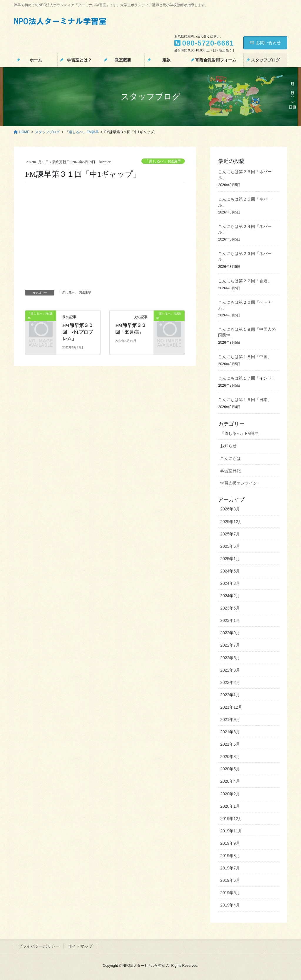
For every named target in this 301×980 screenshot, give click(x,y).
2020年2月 (230, 794)
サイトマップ (80, 946)
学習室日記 (230, 471)
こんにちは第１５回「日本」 (245, 400)
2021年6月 (230, 744)
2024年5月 (230, 571)
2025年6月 (230, 546)
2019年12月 (231, 819)
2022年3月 (230, 670)
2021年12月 (231, 707)
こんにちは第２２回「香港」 (245, 281)
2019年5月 (230, 893)
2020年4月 (230, 781)
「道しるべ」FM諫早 (163, 161)
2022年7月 (230, 645)
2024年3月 (230, 583)
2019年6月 (230, 880)
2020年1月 (230, 806)
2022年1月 (230, 695)
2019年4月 (230, 905)
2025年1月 (230, 559)
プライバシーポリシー (39, 946)
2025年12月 (231, 522)
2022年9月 (230, 633)
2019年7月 (230, 868)
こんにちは (230, 458)
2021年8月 (230, 732)
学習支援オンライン (239, 483)
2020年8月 (230, 757)
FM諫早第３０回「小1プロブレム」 (78, 332)
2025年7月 (230, 534)
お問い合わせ (265, 43)
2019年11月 (231, 831)
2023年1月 (230, 620)
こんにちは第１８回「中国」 (245, 357)
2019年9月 (230, 843)
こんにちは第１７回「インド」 (247, 378)
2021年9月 (230, 719)
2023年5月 (230, 608)
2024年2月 (230, 596)
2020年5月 (230, 769)
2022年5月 (230, 658)
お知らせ (228, 446)
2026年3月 (230, 509)
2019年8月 (230, 856)
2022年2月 (230, 682)
